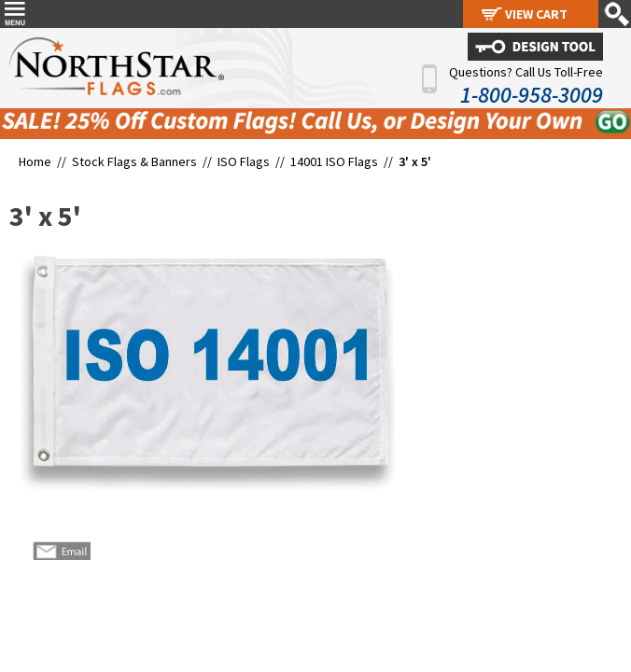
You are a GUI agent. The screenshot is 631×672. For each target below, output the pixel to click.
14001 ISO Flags (334, 161)
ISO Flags (244, 161)
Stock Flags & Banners (134, 161)
